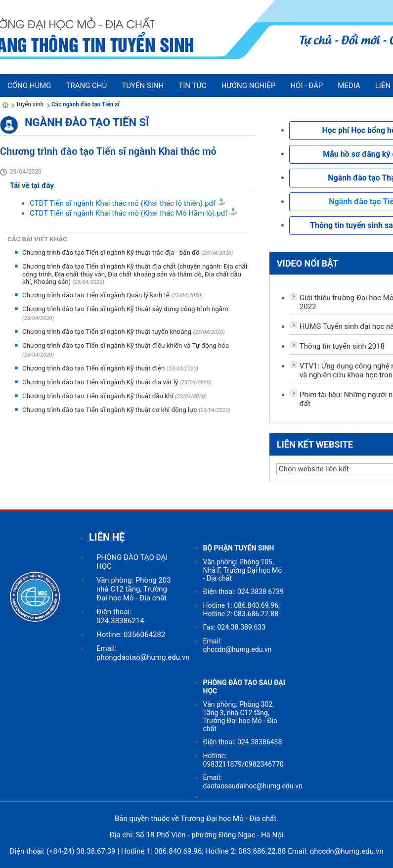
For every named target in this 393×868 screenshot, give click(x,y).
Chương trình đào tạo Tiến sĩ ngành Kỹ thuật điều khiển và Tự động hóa (126, 345)
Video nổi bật (307, 263)
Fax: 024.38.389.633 (235, 627)
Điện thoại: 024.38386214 (120, 616)
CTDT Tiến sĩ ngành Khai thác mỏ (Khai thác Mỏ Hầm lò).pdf (129, 213)
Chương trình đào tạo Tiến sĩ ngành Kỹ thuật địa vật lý (101, 382)
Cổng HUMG (29, 86)
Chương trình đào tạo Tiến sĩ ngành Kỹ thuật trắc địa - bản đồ (112, 252)
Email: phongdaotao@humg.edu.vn (143, 653)
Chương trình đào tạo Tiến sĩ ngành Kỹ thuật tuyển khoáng (108, 332)
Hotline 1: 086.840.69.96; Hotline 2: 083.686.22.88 (241, 610)
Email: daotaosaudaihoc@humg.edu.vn (253, 782)
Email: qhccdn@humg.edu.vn (238, 645)
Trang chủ (86, 86)
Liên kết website (315, 444)
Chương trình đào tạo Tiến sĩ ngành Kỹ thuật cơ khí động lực (110, 410)
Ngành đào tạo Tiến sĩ (87, 122)
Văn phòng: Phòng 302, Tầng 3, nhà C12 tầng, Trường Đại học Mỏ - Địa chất (240, 716)
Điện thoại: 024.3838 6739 (243, 592)
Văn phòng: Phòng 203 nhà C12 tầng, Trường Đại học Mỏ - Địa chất (134, 589)
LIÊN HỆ (107, 537)
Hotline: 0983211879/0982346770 (243, 760)
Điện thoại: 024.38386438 (243, 742)
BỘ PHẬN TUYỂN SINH (239, 548)
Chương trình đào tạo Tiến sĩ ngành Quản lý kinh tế (97, 295)
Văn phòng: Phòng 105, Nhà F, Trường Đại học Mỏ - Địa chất (243, 570)
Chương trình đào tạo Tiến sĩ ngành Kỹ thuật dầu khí (99, 396)
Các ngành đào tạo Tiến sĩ (86, 104)
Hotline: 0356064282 (131, 635)
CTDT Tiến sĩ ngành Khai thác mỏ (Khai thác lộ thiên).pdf (123, 203)
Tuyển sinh (30, 104)
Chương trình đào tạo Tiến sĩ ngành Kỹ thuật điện (94, 368)
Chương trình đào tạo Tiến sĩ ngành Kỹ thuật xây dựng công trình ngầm (125, 309)
